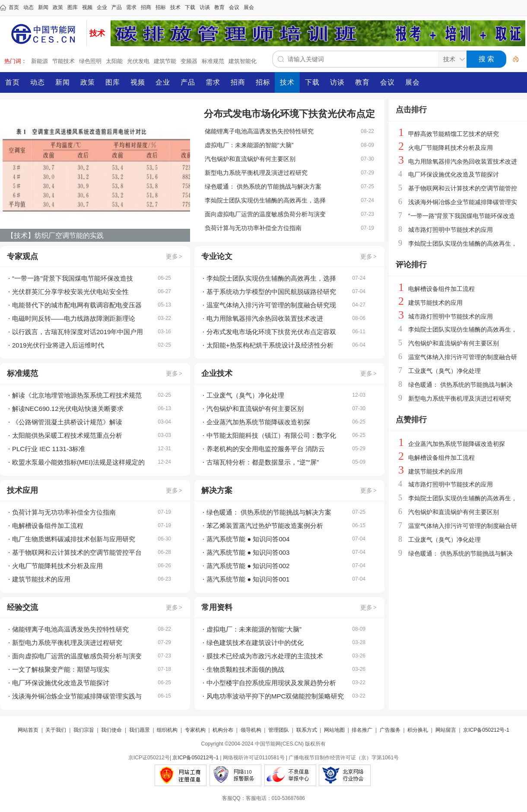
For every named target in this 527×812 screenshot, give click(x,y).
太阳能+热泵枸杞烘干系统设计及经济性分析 (270, 345)
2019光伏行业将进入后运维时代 (58, 345)
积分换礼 (418, 730)
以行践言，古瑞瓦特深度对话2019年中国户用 (78, 332)
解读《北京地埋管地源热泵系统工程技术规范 (77, 395)
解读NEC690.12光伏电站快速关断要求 (68, 409)
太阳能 (114, 61)
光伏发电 (138, 61)
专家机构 (195, 730)
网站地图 (334, 730)
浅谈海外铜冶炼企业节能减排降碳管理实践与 (77, 696)
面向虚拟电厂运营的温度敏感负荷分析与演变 (265, 214)
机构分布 (223, 730)
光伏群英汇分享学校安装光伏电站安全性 (70, 292)
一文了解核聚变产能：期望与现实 (61, 669)
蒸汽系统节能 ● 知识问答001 (248, 579)
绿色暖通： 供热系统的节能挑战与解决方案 (263, 186)
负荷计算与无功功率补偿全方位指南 (253, 228)
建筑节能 (165, 61)
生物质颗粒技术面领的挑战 (245, 669)
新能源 (40, 61)
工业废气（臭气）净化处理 (245, 395)
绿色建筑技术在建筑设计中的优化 (255, 643)
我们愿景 (140, 730)
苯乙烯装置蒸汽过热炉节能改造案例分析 (265, 526)
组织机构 (167, 730)
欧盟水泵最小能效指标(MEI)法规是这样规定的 (78, 462)
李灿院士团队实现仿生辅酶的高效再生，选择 (265, 200)
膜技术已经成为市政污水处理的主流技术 (265, 656)
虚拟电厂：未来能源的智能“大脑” (249, 145)
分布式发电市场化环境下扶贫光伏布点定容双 (271, 332)
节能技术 (63, 61)
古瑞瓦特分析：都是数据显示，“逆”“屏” (263, 462)
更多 (175, 256)
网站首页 (28, 730)
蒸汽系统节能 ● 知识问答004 (248, 539)
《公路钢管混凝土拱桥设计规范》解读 (67, 422)
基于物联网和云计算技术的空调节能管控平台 (77, 552)
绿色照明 (90, 61)
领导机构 (251, 730)
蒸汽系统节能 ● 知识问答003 (248, 552)
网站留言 (446, 730)
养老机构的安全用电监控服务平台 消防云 (266, 449)
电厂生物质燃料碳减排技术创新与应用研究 (74, 539)
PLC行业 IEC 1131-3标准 (49, 449)
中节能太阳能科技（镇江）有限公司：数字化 (271, 435)
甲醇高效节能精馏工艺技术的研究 (454, 134)
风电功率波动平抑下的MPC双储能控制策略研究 (275, 696)
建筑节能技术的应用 (41, 579)
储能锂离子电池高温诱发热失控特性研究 (259, 131)
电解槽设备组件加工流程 (48, 526)
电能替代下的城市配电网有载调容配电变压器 (77, 305)
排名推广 (362, 730)
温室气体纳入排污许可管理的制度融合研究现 (271, 305)
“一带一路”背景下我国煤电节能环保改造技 (73, 278)
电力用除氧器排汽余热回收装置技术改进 (265, 318)
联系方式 (307, 730)
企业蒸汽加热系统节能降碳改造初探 (258, 422)
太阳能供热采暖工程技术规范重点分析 (67, 435)
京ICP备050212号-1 (486, 730)
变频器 (189, 61)
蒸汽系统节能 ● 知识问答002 (248, 566)
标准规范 (213, 61)
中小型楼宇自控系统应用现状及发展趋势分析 (271, 683)
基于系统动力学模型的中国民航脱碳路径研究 (271, 292)
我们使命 (111, 730)
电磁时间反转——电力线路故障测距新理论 (74, 318)
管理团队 (279, 730)
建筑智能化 (243, 61)
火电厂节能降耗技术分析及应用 (57, 566)
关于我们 (56, 730)
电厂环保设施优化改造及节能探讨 (61, 683)
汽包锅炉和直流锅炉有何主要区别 (250, 159)
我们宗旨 (84, 730)
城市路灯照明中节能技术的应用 (451, 230)
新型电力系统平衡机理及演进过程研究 (256, 173)
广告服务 (390, 730)
